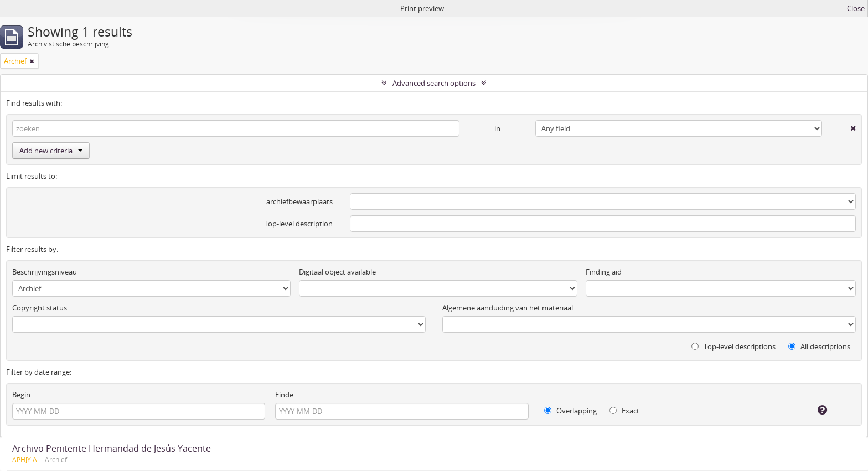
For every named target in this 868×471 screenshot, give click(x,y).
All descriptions (819, 346)
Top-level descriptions (733, 346)
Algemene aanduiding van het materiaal (508, 308)
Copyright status (40, 308)
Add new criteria (51, 151)
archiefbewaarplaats (299, 201)
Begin (21, 395)
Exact (624, 411)
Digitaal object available (337, 272)
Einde (284, 395)
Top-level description (298, 224)
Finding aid (604, 272)
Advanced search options (434, 83)
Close (856, 8)
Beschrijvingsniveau (45, 272)
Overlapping (570, 411)
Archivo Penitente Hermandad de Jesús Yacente (112, 448)
